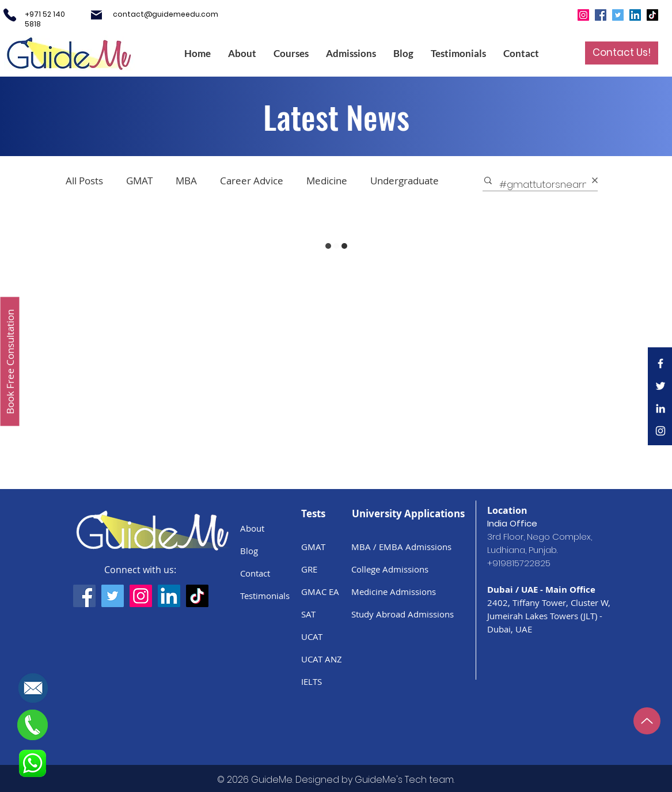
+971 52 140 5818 (45, 19)
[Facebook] (601, 15)
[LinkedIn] (635, 15)
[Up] (647, 721)
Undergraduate (405, 181)
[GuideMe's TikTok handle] (197, 596)
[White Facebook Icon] (660, 363)
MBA (186, 181)
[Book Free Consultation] (10, 362)
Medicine (327, 181)
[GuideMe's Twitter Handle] (113, 596)
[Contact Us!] (622, 53)
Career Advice (252, 181)
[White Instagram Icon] (660, 431)
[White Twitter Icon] (660, 386)
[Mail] (96, 15)
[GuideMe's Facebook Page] (84, 596)
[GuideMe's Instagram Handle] (141, 596)
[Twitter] (618, 15)
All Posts (84, 181)
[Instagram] (583, 15)
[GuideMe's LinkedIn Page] (169, 596)
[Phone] (10, 15)
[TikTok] (652, 15)
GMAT (139, 181)
